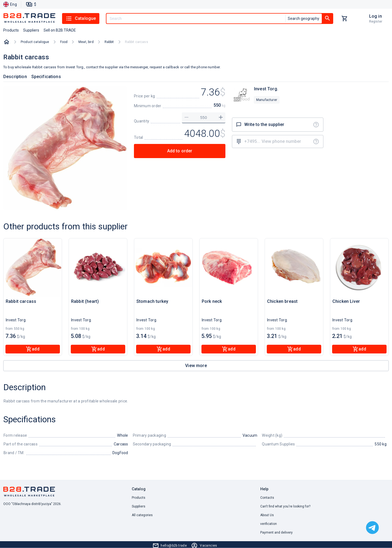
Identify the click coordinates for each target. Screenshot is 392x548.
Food (64, 42)
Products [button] (11, 30)
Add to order (180, 151)
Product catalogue (35, 42)
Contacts (267, 498)
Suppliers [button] (31, 30)
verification (269, 524)
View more (196, 366)
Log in (376, 16)
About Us (267, 515)
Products (139, 498)
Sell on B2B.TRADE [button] (60, 30)
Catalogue (81, 19)
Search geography (304, 19)
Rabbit (109, 42)
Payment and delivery (276, 532)
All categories (142, 515)
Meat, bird (86, 42)
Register (376, 21)
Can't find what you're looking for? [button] (285, 506)
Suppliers (139, 506)
